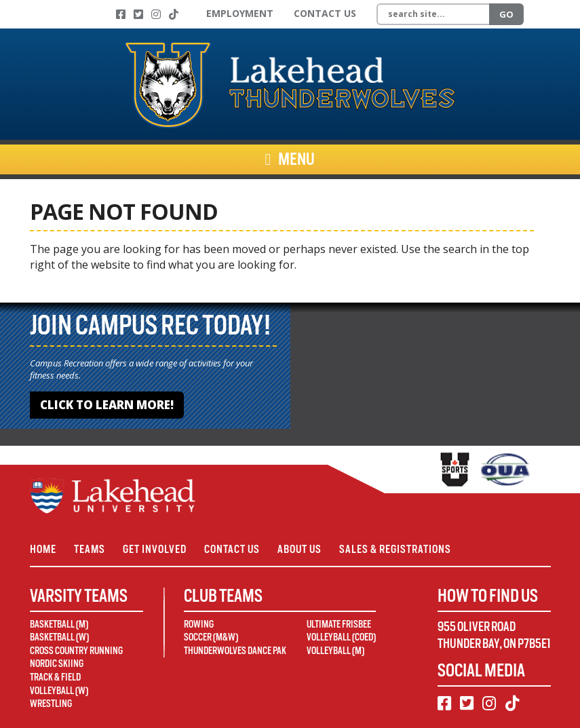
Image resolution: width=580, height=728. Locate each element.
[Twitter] (138, 14)
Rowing (199, 624)
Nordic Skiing (57, 664)
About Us (299, 549)
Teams (90, 549)
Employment (240, 13)
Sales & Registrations (395, 549)
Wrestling (51, 704)
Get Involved (155, 549)
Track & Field (55, 677)
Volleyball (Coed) (341, 637)
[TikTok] (174, 14)
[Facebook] (121, 14)
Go (506, 14)
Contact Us (325, 13)
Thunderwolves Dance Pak (235, 651)
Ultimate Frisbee (339, 624)
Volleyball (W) (59, 691)
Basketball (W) (59, 637)
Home (43, 549)
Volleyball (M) (335, 651)
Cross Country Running (76, 651)
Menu (290, 159)
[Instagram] (156, 14)
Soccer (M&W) (211, 637)
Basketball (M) (59, 624)
